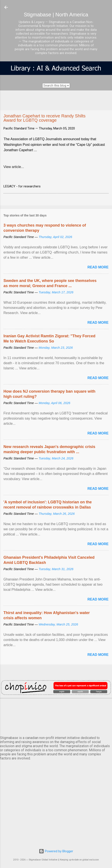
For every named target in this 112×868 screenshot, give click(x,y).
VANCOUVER (56, 716)
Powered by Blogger (56, 851)
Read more (98, 267)
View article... (14, 167)
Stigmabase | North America (56, 15)
